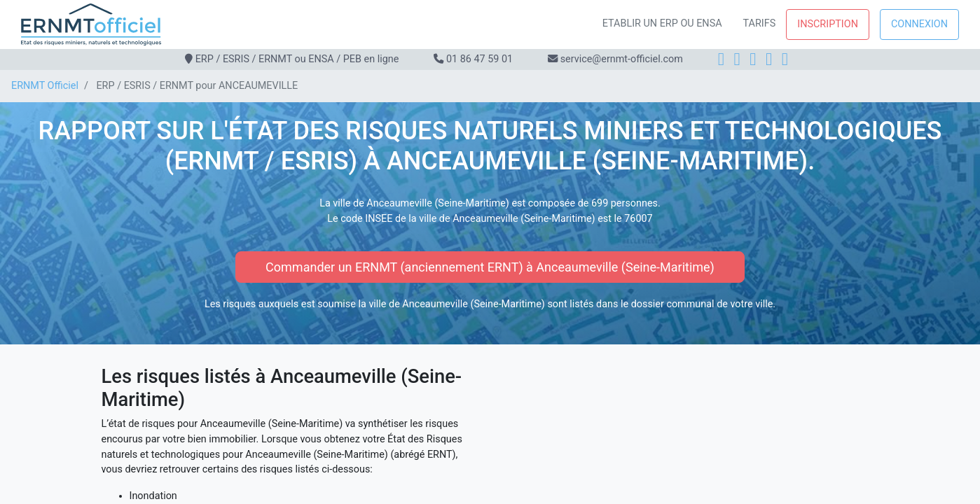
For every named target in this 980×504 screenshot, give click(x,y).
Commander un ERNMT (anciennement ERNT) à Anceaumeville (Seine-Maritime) (490, 267)
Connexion (919, 24)
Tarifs (760, 23)
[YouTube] (785, 59)
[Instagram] (737, 59)
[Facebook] (721, 59)
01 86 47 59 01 (479, 59)
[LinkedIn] (753, 59)
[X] (769, 59)
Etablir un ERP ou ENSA (662, 23)
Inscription (828, 24)
